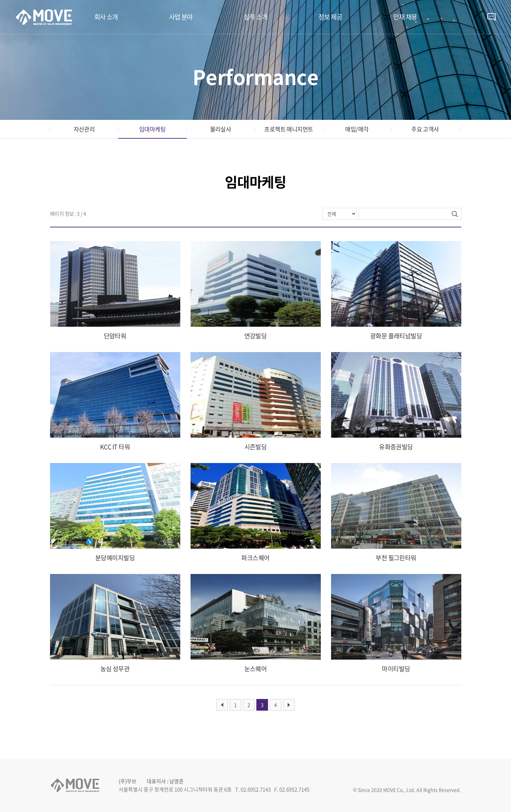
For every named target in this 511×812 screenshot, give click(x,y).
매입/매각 (357, 129)
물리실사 (221, 129)
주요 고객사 (425, 129)
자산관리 (84, 129)
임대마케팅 (152, 129)
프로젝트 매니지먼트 (289, 129)
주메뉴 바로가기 (0, 0)
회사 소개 (106, 17)
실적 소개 (255, 17)
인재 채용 (405, 17)
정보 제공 (330, 17)
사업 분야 (181, 17)
